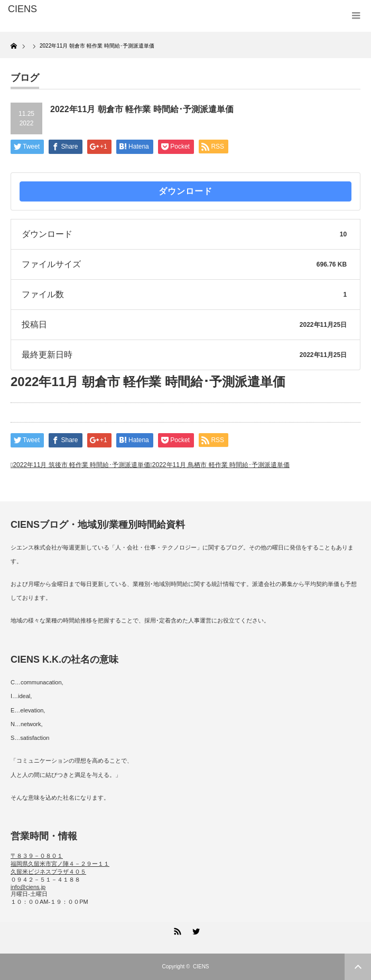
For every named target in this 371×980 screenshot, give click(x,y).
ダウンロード (185, 191)
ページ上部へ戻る (358, 967)
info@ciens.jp (28, 887)
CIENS (201, 967)
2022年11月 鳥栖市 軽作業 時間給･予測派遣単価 (221, 465)
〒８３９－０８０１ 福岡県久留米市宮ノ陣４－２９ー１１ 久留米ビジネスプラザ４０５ (60, 864)
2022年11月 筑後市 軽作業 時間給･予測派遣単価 (81, 465)
